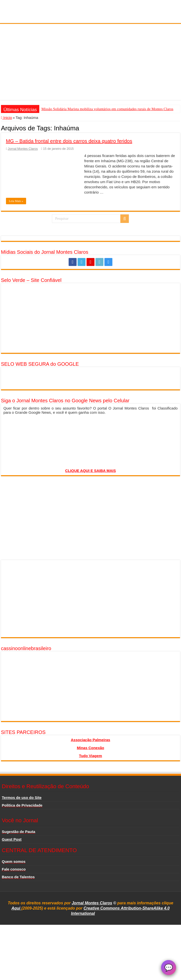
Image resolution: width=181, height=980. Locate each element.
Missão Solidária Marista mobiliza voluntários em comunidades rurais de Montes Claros (107, 109)
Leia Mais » (16, 201)
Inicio (7, 118)
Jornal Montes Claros (23, 149)
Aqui (16, 908)
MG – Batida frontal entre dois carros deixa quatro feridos (69, 141)
